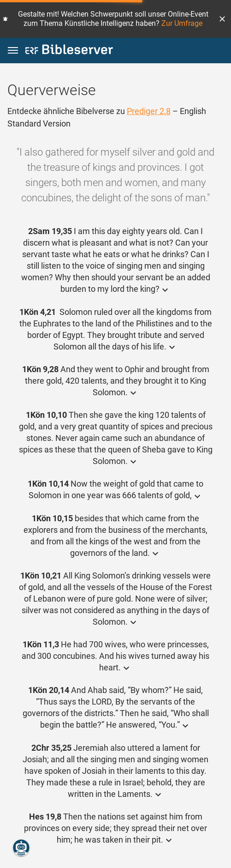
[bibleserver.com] (69, 51)
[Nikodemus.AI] (21, 848)
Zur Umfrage (182, 23)
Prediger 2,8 (149, 111)
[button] (222, 19)
